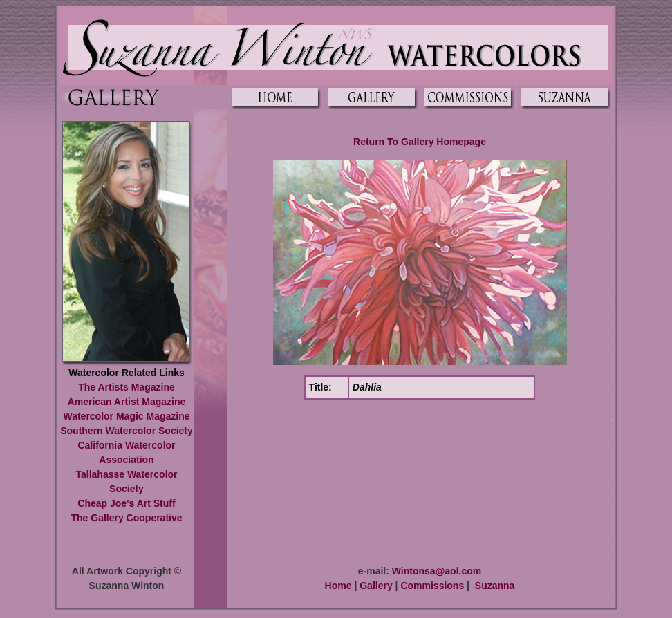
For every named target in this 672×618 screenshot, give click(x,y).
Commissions (432, 586)
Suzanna (495, 586)
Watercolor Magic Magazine (126, 416)
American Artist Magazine (127, 402)
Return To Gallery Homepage (420, 142)
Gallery (376, 586)
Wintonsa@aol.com (437, 571)
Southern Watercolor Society (127, 431)
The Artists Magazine (127, 387)
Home (338, 586)
